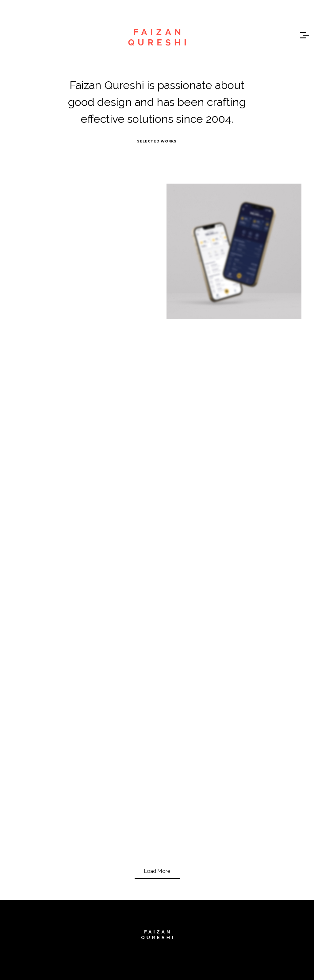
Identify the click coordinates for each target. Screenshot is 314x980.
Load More (157, 871)
